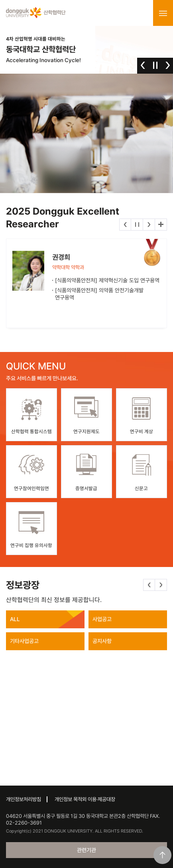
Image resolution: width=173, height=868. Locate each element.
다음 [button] (168, 65)
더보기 (161, 225)
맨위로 (162, 855)
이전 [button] (143, 65)
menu (163, 13)
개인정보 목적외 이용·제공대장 (85, 799)
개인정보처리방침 (24, 799)
